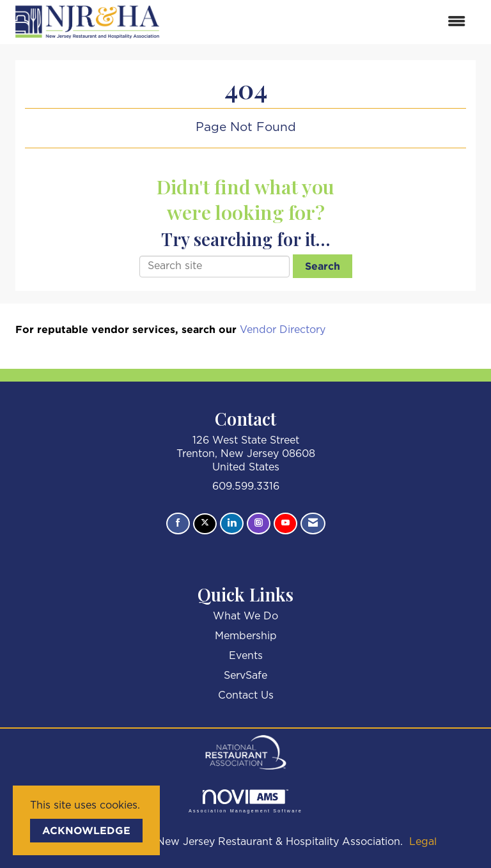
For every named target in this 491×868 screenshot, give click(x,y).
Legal (423, 842)
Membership (246, 636)
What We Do (245, 616)
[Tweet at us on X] (205, 524)
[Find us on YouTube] (285, 523)
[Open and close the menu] (322, 22)
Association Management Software (245, 801)
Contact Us (246, 695)
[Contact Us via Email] (313, 523)
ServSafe (245, 676)
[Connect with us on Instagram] (259, 523)
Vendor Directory (283, 330)
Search (323, 266)
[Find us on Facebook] (178, 523)
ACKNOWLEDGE (86, 830)
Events (246, 656)
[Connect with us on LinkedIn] (232, 523)
